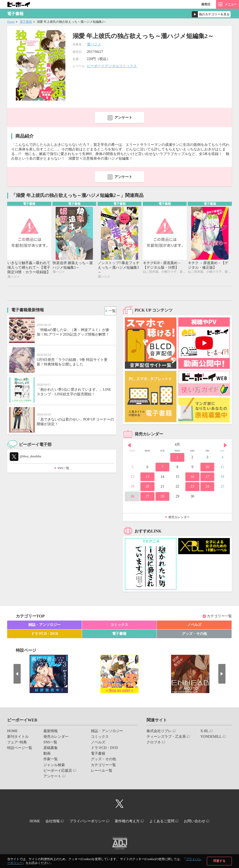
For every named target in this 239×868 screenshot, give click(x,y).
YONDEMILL (211, 737)
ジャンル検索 (54, 765)
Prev (129, 446)
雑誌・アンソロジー (44, 625)
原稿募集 (51, 749)
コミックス (119, 625)
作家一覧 (51, 760)
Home (11, 22)
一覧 (110, 310)
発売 (206, 4)
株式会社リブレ (159, 732)
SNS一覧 (63, 469)
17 (207, 477)
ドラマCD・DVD (45, 634)
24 (207, 487)
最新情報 (51, 732)
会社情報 (47, 821)
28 (162, 497)
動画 (47, 754)
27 (147, 497)
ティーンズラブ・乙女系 (166, 737)
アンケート (123, 118)
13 (147, 477)
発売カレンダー (179, 518)
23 (192, 487)
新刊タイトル (18, 737)
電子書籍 (26, 22)
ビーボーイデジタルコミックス (112, 66)
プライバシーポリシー (86, 821)
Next (225, 446)
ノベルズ (194, 625)
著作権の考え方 (129, 821)
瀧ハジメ (94, 44)
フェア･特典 (17, 743)
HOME (12, 732)
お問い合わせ (204, 821)
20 (147, 487)
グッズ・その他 (194, 634)
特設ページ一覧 (20, 749)
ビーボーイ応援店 (58, 771)
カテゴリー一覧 (219, 617)
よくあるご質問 (167, 821)
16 (192, 477)
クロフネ (154, 743)
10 (207, 468)
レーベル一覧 (102, 771)
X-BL (205, 732)
